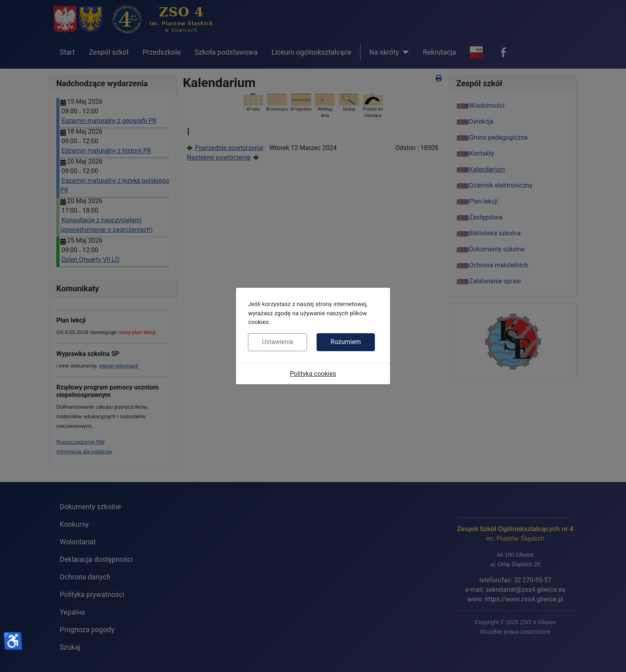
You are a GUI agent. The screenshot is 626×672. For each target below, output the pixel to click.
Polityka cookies (313, 374)
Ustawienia (277, 342)
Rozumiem (346, 342)
